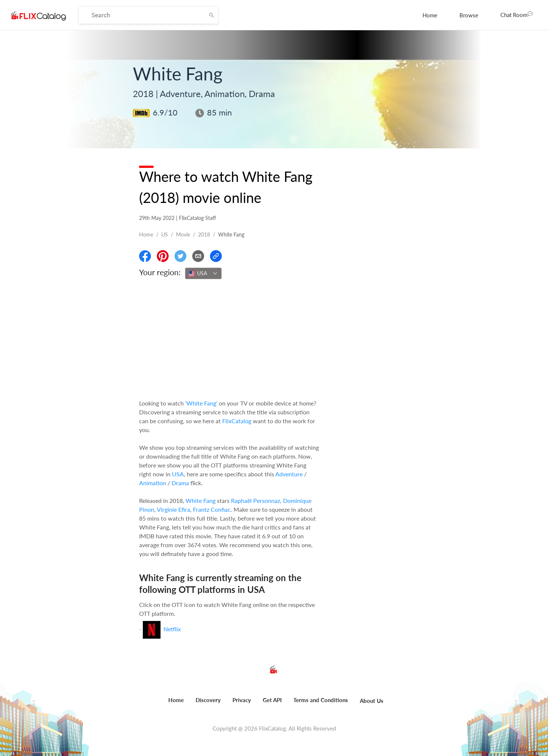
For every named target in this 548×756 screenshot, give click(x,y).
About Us (372, 701)
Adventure (289, 474)
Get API (272, 700)
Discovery (208, 700)
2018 (204, 234)
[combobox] (203, 273)
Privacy (242, 700)
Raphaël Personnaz (256, 500)
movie (183, 234)
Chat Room (517, 14)
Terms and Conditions (321, 700)
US (165, 234)
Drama (180, 483)
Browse (469, 15)
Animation (153, 483)
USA (178, 474)
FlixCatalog (237, 421)
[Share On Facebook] (145, 256)
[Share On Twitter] (180, 256)
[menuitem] (430, 15)
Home (430, 15)
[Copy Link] (216, 256)
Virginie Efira (173, 509)
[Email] (198, 256)
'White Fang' (201, 403)
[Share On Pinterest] (163, 256)
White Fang (201, 500)
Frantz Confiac (212, 509)
